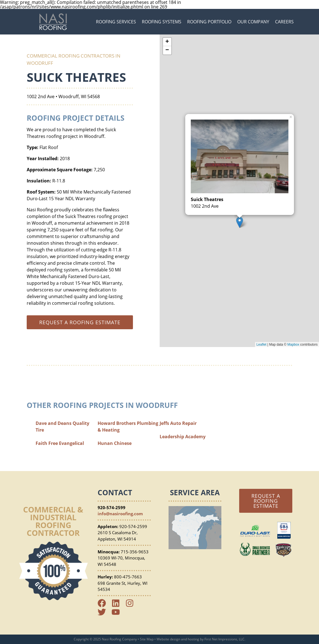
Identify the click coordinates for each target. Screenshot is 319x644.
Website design (168, 639)
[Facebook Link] (104, 606)
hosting (193, 639)
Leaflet (261, 345)
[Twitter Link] (104, 615)
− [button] (167, 50)
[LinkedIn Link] (118, 606)
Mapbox (293, 345)
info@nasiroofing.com (120, 514)
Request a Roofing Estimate (266, 501)
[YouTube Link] (118, 615)
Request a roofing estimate (80, 322)
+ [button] (167, 42)
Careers (284, 22)
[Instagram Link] (132, 606)
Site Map (147, 639)
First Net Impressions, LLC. (225, 639)
